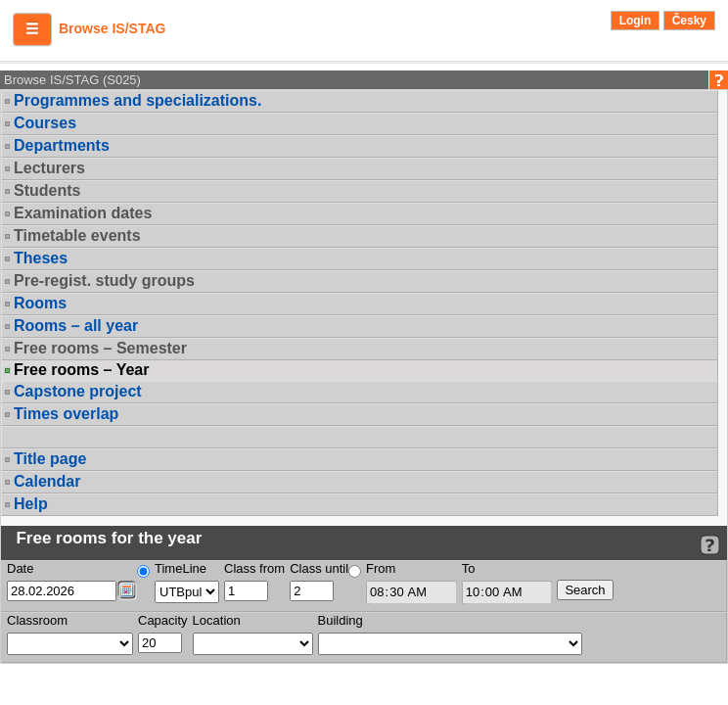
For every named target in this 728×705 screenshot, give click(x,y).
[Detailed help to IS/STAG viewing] (710, 545)
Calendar (47, 481)
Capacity (163, 620)
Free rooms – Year (81, 370)
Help (31, 504)
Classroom (37, 620)
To (469, 568)
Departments (62, 145)
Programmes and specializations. (137, 100)
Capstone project (78, 391)
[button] (32, 29)
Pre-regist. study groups (104, 281)
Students (47, 190)
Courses (45, 123)
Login (636, 21)
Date (20, 568)
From (381, 568)
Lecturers (49, 168)
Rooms (40, 303)
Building (341, 620)
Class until (319, 568)
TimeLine (181, 568)
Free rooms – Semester (100, 348)
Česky (689, 21)
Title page (50, 459)
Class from (254, 568)
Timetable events (77, 235)
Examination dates (83, 213)
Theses (41, 258)
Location (217, 620)
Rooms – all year (76, 326)
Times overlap (66, 414)
